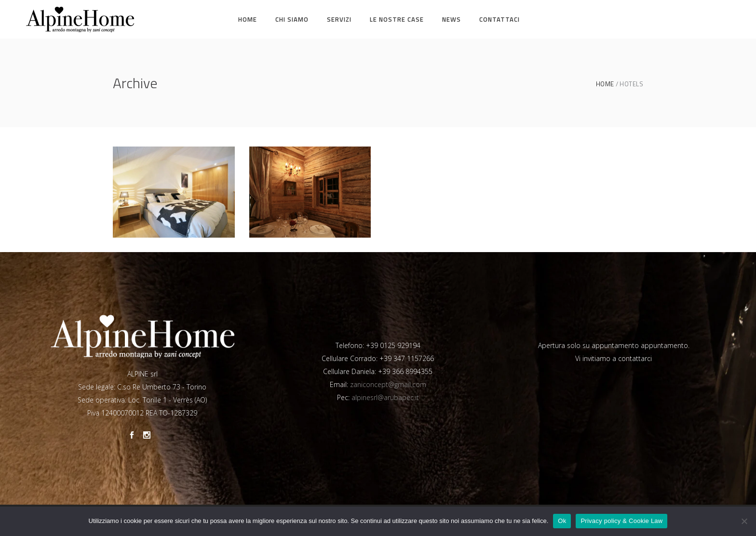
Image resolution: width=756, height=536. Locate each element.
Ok (562, 521)
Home (605, 84)
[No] (744, 521)
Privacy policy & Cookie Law (621, 521)
